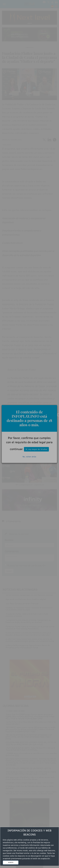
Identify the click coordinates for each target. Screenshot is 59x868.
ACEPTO (11, 862)
